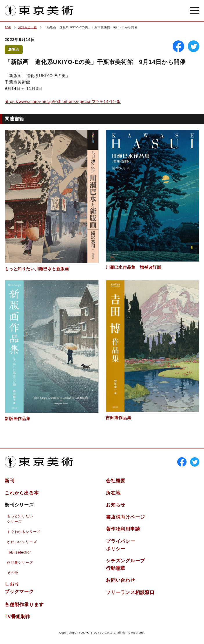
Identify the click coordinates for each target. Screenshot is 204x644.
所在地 (113, 493)
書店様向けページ (125, 517)
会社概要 (116, 481)
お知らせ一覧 (27, 27)
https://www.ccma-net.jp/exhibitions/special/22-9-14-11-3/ (63, 102)
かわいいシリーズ (22, 542)
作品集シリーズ (20, 563)
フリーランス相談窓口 (130, 592)
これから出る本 (22, 493)
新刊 (10, 481)
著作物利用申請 (123, 529)
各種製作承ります (24, 605)
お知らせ (116, 505)
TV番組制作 (18, 617)
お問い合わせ (121, 580)
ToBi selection (19, 552)
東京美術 (39, 10)
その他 (12, 573)
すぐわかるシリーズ (24, 532)
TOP (8, 27)
